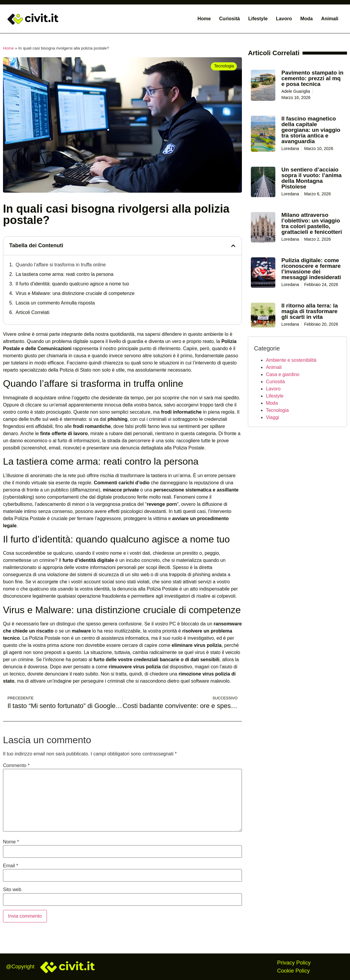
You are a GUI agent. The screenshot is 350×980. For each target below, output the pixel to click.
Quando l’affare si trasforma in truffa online (61, 265)
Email (11, 866)
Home (204, 19)
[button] (233, 246)
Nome (11, 842)
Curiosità (230, 19)
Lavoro (284, 19)
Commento (16, 766)
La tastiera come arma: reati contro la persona (64, 274)
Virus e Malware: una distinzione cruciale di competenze (75, 293)
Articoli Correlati (32, 312)
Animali (330, 19)
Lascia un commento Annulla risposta (55, 303)
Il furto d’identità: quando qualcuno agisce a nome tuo (72, 284)
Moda (306, 19)
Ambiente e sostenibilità (291, 360)
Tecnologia (277, 410)
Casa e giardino (283, 374)
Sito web (12, 890)
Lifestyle (258, 19)
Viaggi (272, 417)
